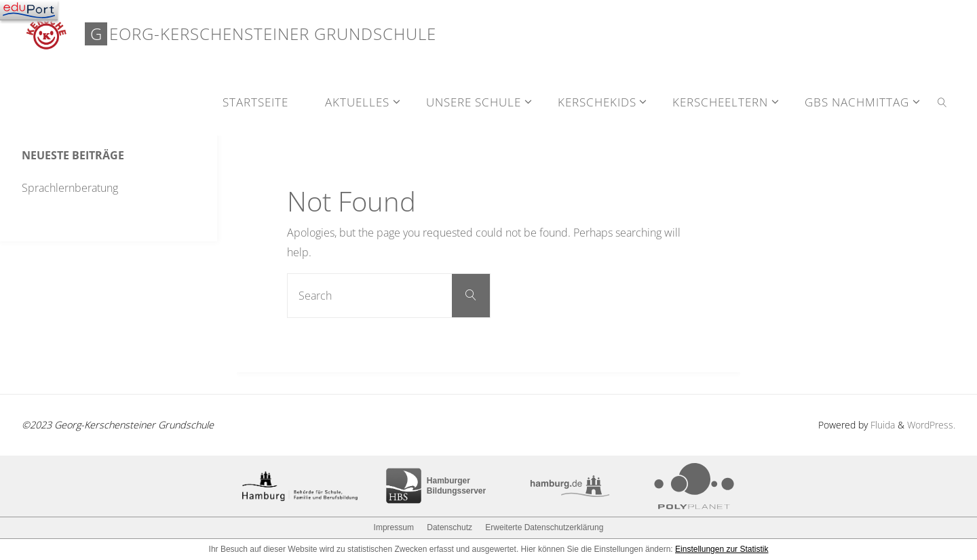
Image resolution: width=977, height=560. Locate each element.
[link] (942, 102)
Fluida (881, 425)
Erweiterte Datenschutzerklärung (544, 527)
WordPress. (931, 425)
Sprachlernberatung (70, 188)
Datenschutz (449, 527)
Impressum (394, 527)
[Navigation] (29, 10)
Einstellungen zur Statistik (722, 549)
